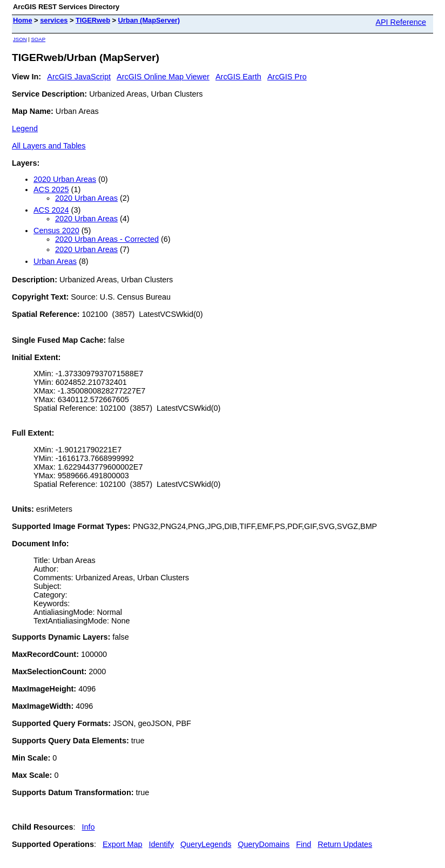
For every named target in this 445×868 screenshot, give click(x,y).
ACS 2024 (51, 210)
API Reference (401, 22)
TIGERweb (93, 20)
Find (304, 844)
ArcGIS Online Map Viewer (163, 77)
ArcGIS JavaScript (79, 77)
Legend (25, 128)
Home (23, 20)
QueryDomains (264, 844)
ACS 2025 (51, 189)
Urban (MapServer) (149, 20)
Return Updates (345, 844)
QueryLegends (206, 844)
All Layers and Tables (49, 146)
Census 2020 (56, 230)
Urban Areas (55, 261)
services (54, 20)
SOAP (38, 39)
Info (89, 827)
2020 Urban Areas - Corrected (107, 239)
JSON (20, 39)
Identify (161, 844)
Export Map (123, 844)
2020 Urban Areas (65, 179)
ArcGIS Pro (287, 77)
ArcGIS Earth (238, 77)
